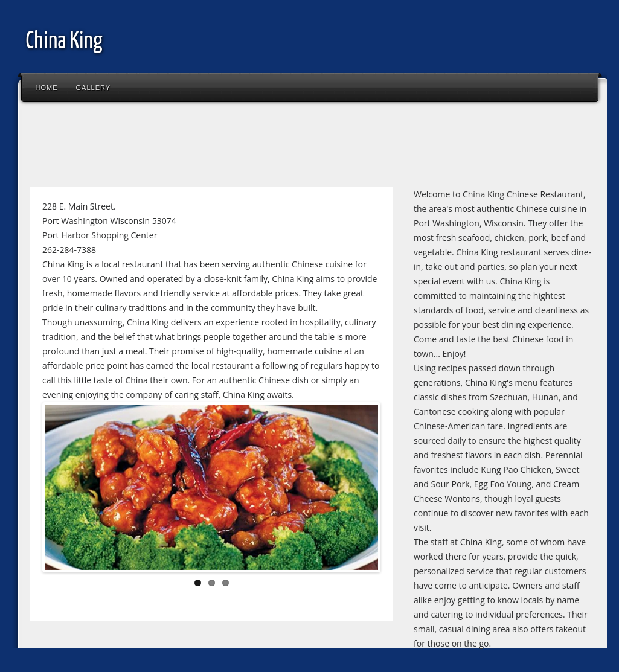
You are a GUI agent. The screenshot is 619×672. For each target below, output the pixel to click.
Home (47, 88)
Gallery (94, 88)
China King (64, 42)
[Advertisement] (244, 147)
